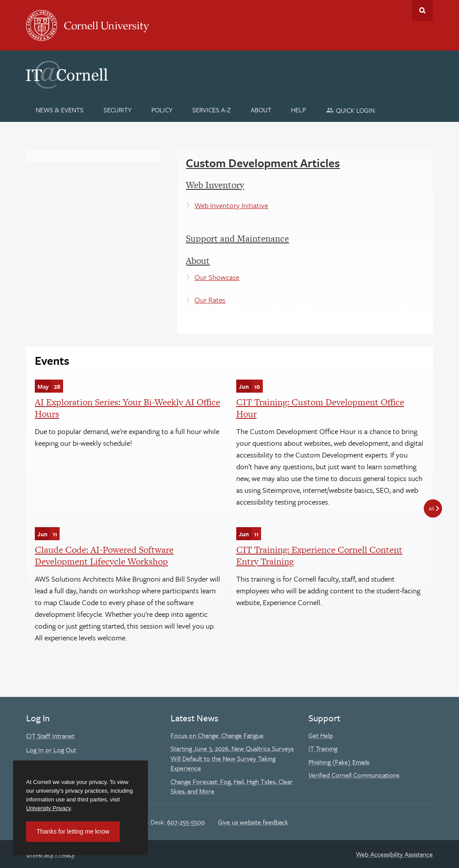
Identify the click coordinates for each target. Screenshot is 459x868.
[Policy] (162, 110)
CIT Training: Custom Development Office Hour (320, 408)
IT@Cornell (67, 75)
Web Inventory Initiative (231, 205)
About (198, 261)
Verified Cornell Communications (354, 775)
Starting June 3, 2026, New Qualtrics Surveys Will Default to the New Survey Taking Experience (232, 758)
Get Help (321, 735)
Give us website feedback (253, 822)
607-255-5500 (186, 822)
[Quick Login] (350, 110)
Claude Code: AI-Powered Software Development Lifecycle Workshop (104, 555)
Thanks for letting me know (73, 831)
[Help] (299, 110)
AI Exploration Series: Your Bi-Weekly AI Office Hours (127, 408)
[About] (261, 110)
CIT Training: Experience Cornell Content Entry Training (319, 555)
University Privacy (48, 808)
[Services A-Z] (211, 110)
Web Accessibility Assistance (394, 854)
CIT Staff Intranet (50, 736)
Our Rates (210, 300)
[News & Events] (60, 110)
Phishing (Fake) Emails (339, 762)
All (431, 508)
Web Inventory (215, 185)
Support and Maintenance (237, 238)
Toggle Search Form (422, 10)
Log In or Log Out (51, 750)
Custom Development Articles (263, 163)
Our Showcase (217, 277)
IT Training (323, 748)
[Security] (118, 110)
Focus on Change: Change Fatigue (217, 735)
